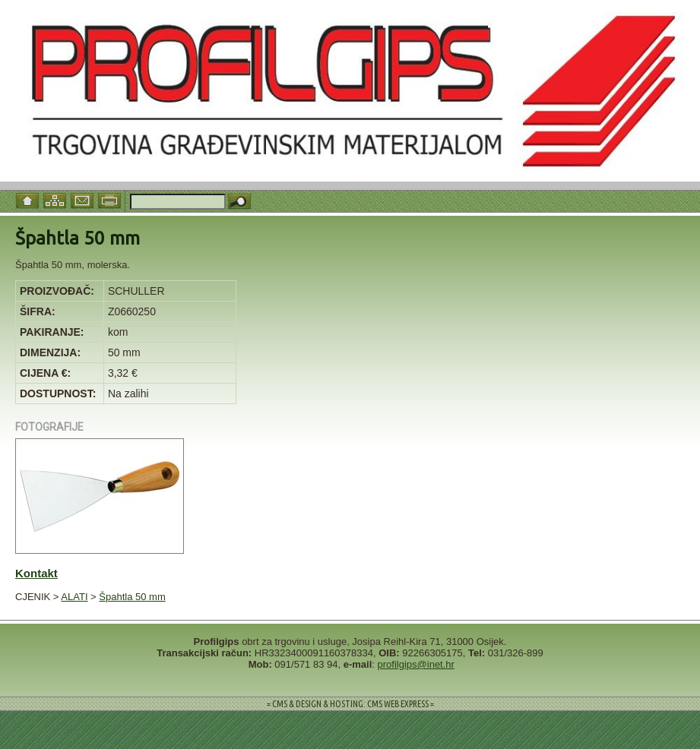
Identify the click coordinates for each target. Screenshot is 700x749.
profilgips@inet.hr (416, 664)
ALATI (74, 597)
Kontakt (36, 573)
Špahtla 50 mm (132, 597)
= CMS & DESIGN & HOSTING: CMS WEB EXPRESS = (350, 704)
